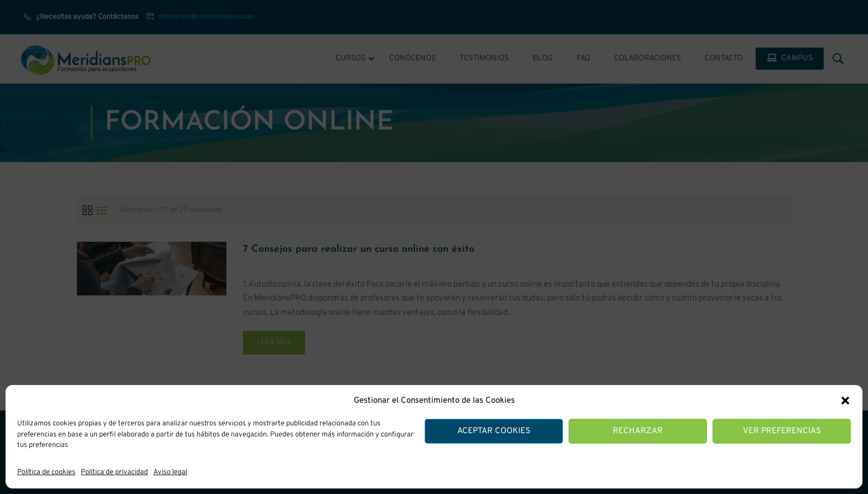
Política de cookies (46, 472)
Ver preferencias (782, 431)
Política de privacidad (114, 472)
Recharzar (638, 431)
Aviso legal (170, 472)
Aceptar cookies (494, 431)
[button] (845, 401)
